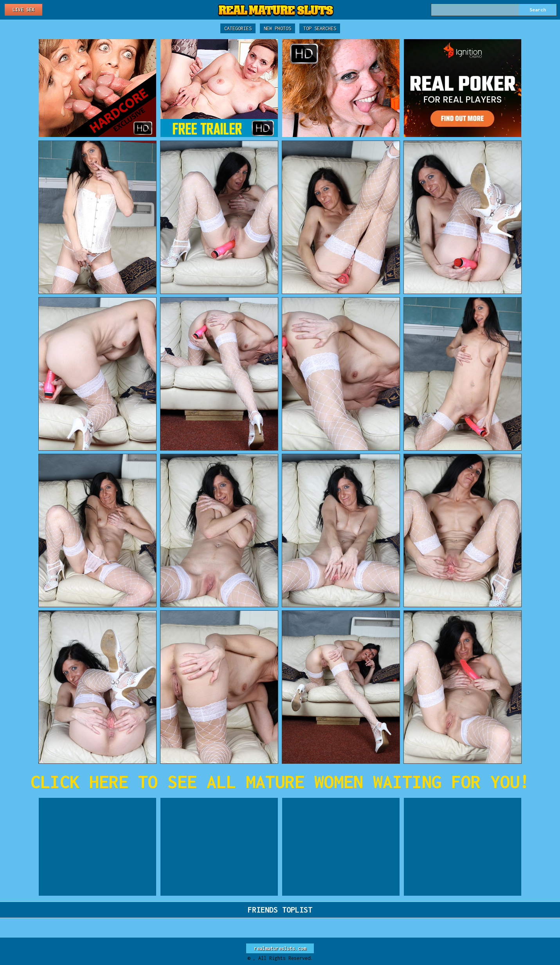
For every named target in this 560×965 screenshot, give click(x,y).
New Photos (277, 28)
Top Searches (320, 28)
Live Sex (23, 10)
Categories (238, 28)
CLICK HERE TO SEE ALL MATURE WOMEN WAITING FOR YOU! (280, 782)
